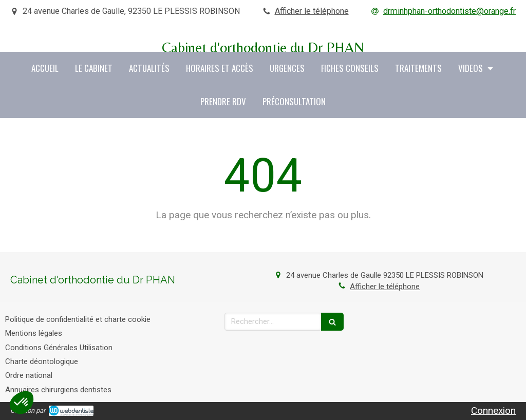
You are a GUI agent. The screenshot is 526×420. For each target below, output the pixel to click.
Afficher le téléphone (312, 11)
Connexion (493, 411)
